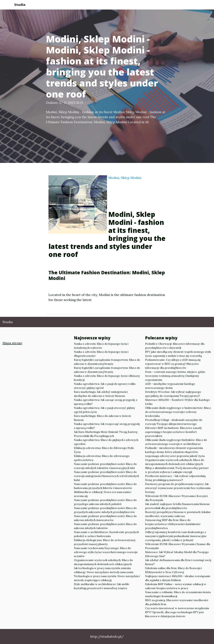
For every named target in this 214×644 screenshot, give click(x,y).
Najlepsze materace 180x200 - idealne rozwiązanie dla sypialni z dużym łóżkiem (178, 578)
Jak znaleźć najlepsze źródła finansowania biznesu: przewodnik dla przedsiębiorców (178, 506)
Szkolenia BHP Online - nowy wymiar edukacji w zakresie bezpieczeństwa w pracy (176, 586)
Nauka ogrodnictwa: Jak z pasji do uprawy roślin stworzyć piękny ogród (105, 386)
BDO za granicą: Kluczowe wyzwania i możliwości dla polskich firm (177, 602)
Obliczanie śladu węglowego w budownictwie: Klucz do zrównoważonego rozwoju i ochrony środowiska (178, 412)
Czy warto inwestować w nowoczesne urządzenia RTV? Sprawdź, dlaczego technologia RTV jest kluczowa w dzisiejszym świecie (177, 612)
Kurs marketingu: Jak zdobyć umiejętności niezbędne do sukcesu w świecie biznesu (101, 394)
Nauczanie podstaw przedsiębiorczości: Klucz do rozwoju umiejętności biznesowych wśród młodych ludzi (106, 476)
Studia (23, 5)
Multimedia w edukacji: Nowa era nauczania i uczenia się (103, 494)
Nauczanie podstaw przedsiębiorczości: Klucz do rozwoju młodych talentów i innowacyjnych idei (105, 466)
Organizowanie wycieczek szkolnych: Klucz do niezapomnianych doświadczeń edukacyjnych (103, 562)
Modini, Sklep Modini (125, 178)
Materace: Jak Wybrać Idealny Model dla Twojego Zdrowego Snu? (177, 554)
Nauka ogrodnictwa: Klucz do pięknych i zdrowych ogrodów (106, 442)
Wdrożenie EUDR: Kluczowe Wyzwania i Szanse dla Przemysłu (178, 546)
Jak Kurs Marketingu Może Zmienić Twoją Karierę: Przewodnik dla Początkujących (106, 434)
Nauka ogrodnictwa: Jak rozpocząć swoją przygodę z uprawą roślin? (107, 426)
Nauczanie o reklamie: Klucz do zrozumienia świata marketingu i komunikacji (178, 594)
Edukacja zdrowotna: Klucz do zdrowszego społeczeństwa (102, 458)
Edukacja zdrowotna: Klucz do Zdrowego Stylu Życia (104, 450)
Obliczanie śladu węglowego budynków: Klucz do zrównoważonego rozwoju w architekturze (176, 442)
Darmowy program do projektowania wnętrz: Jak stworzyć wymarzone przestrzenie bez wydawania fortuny (178, 488)
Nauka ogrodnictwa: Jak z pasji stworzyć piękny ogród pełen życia (104, 410)
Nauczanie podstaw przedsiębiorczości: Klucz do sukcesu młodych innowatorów (105, 518)
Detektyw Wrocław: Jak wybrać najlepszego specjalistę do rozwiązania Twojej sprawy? (173, 394)
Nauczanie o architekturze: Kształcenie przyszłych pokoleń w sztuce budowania (106, 534)
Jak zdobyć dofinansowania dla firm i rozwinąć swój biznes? (178, 562)
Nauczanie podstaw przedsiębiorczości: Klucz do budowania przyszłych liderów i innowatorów (105, 486)
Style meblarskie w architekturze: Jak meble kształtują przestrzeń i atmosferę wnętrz (102, 586)
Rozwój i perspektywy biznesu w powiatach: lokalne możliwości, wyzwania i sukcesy (178, 514)
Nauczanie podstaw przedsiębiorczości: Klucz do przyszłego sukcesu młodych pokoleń (105, 502)
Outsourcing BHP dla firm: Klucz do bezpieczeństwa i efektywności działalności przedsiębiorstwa (173, 524)
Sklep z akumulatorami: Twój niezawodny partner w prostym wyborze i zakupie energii (177, 470)
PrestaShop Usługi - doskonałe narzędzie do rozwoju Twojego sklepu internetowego (174, 422)
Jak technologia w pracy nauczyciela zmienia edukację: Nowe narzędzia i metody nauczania (104, 570)
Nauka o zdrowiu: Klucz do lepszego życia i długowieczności (101, 354)
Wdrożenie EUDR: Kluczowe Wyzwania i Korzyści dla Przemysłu (176, 498)
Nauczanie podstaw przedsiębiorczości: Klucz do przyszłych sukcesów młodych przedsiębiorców (105, 510)
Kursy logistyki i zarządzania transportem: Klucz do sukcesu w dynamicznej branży (107, 362)
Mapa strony (12, 343)
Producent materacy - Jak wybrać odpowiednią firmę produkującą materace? (175, 478)
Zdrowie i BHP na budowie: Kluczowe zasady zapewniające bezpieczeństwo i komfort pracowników (173, 432)
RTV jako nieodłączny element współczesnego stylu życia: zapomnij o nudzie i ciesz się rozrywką (178, 354)
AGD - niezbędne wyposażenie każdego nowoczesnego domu (170, 386)
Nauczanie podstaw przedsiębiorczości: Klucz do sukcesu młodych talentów (105, 526)
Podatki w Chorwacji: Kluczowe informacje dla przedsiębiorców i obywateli (175, 346)
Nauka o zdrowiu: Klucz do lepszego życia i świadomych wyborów (101, 346)
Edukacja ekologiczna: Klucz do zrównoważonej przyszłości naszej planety (105, 542)
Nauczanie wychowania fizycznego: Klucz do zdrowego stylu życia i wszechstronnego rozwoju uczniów (106, 552)
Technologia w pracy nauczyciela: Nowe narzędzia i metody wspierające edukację (107, 578)
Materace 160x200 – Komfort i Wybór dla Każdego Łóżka (177, 402)
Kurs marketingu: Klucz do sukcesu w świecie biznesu (103, 418)
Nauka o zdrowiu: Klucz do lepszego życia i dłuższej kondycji (107, 378)
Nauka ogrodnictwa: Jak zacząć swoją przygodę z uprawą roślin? (106, 402)
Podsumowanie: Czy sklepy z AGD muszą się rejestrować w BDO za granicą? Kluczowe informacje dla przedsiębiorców (173, 364)
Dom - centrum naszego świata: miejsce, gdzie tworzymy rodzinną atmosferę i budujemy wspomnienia (175, 376)
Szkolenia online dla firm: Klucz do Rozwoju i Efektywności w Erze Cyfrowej (173, 570)
